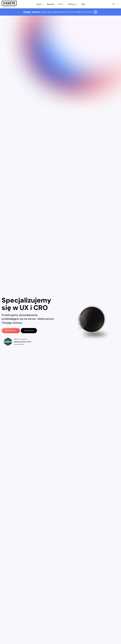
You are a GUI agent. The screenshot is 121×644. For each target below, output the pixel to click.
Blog (83, 4)
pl (114, 4)
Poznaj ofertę (29, 331)
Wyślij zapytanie (11, 331)
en (117, 4)
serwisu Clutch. (87, 12)
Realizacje (51, 4)
